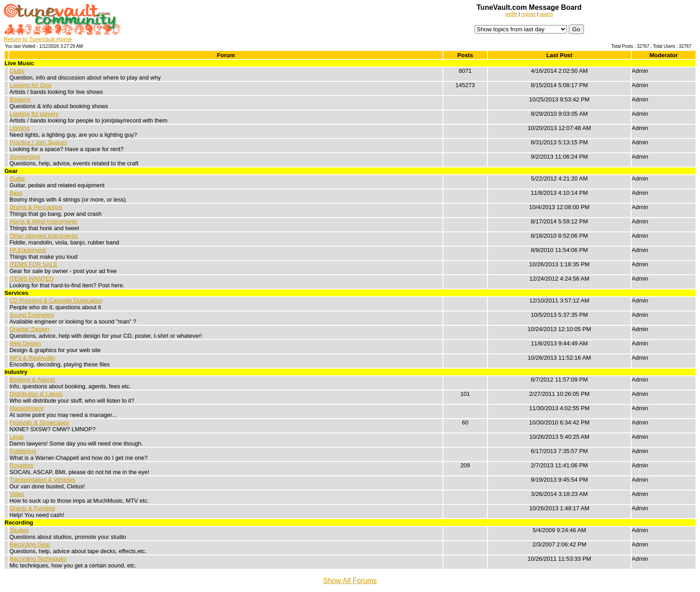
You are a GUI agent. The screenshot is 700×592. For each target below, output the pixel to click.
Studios (19, 530)
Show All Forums (350, 581)
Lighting (20, 128)
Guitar (17, 178)
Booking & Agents (32, 380)
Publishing (23, 451)
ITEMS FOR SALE (33, 264)
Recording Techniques (38, 559)
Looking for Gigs (31, 85)
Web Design (25, 343)
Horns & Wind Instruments (43, 221)
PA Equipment (27, 250)
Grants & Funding (32, 508)
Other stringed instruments (44, 236)
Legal (17, 437)
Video (17, 494)
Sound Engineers (32, 315)
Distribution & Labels (36, 394)
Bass (16, 193)
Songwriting (25, 157)
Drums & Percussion (36, 207)
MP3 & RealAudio (32, 358)
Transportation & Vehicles (42, 480)
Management (26, 408)
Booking (20, 99)
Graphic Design (29, 329)
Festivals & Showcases (39, 422)
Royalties (21, 465)
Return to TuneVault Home (38, 39)
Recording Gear (30, 544)
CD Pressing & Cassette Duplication (56, 300)
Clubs (17, 71)
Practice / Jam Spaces (38, 142)
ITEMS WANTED (31, 279)
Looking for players (34, 114)
